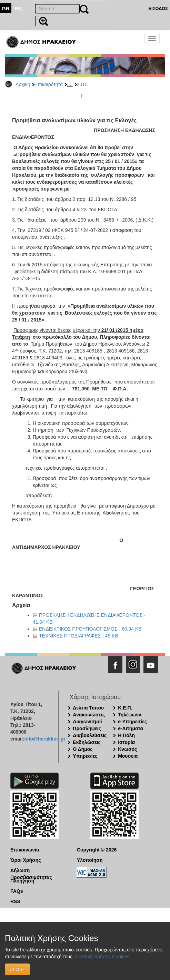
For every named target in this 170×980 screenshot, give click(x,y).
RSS (15, 901)
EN (18, 8)
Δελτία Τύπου (88, 708)
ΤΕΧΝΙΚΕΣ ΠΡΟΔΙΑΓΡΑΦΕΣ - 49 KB (79, 636)
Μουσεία (128, 756)
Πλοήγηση (22, 881)
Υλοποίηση (90, 860)
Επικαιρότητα (49, 84)
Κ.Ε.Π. (125, 708)
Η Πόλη (126, 735)
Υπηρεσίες (85, 756)
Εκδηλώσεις (87, 742)
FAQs (17, 891)
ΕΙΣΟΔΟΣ (158, 8)
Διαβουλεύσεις (90, 735)
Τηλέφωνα (130, 715)
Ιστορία (126, 742)
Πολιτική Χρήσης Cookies (102, 957)
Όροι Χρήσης (26, 860)
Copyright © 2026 (97, 850)
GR (6, 8)
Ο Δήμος (83, 749)
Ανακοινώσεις (89, 715)
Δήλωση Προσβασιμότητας (31, 871)
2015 (82, 84)
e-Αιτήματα (131, 728)
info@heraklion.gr (45, 739)
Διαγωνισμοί (87, 722)
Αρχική (23, 84)
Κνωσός (127, 749)
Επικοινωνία (25, 850)
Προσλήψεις (87, 728)
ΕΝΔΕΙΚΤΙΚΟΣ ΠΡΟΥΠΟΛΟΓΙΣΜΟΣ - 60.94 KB (90, 629)
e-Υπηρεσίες (132, 722)
